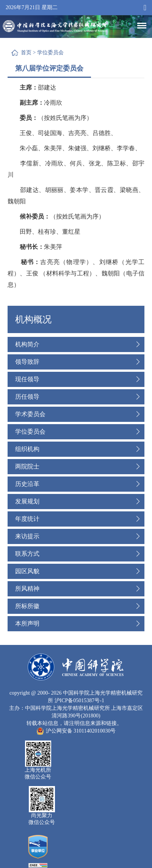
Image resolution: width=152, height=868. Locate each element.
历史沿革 (27, 484)
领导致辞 (27, 362)
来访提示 (27, 536)
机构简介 (27, 344)
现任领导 (27, 379)
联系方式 (27, 554)
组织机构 (27, 449)
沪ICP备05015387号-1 (79, 701)
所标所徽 (27, 606)
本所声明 (27, 623)
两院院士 (27, 466)
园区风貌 (27, 571)
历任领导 (27, 397)
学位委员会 (50, 53)
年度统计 (27, 519)
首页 (26, 53)
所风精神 (27, 589)
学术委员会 (30, 414)
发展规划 (27, 501)
